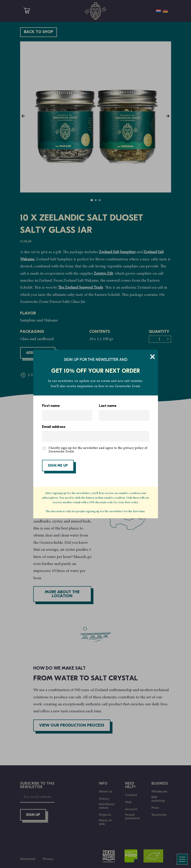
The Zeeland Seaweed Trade (81, 288)
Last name (108, 406)
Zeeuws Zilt (103, 274)
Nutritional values (107, 806)
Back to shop (39, 32)
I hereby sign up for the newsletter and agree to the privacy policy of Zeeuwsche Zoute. (98, 450)
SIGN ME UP (58, 466)
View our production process (72, 726)
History (104, 799)
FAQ (128, 802)
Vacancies (159, 815)
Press (155, 808)
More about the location (62, 594)
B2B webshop (158, 799)
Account (131, 809)
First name (51, 406)
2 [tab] (96, 200)
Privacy (48, 859)
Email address (54, 427)
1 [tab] (92, 200)
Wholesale (159, 791)
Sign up (33, 815)
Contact (131, 795)
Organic (105, 815)
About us (106, 791)
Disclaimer (28, 859)
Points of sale (105, 822)
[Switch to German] (165, 11)
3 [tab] (100, 200)
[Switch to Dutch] (158, 11)
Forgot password (132, 816)
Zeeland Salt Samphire (117, 252)
